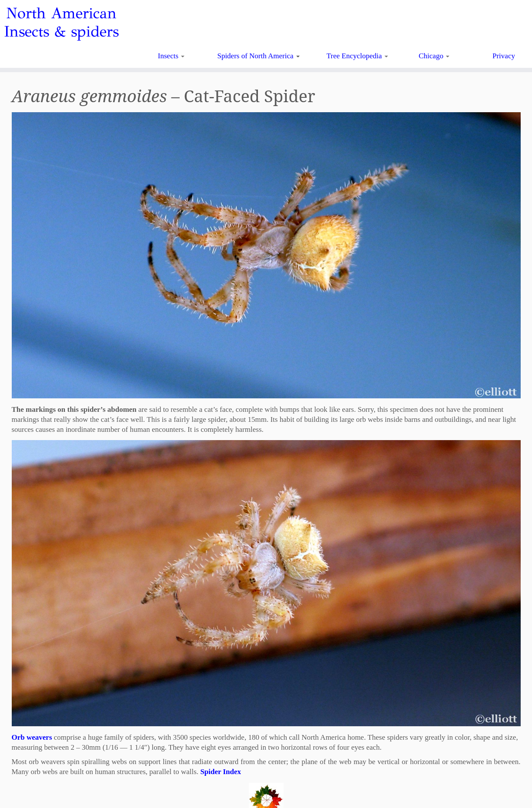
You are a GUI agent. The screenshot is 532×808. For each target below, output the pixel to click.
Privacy (504, 56)
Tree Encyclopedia (358, 56)
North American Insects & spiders (61, 23)
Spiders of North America (258, 56)
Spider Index (221, 772)
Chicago (434, 56)
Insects (171, 56)
